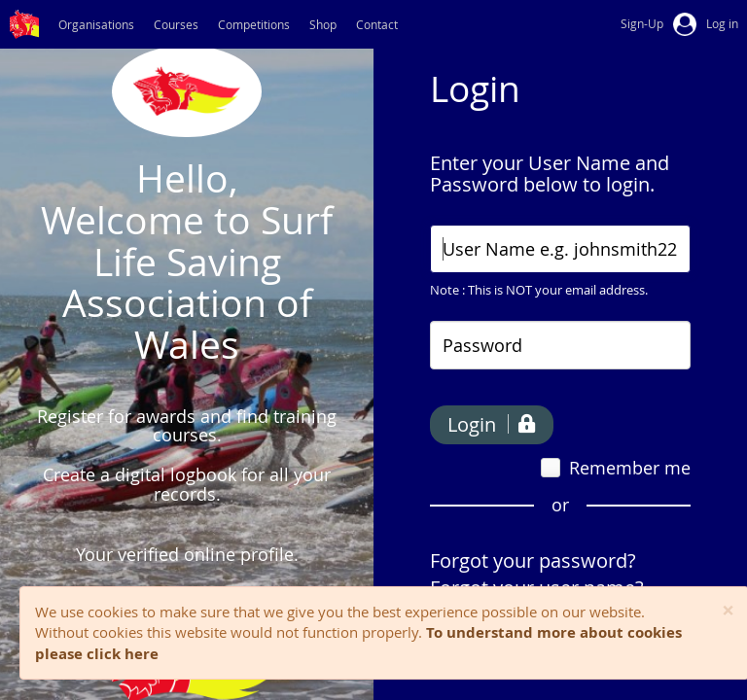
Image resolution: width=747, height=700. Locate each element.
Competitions (254, 24)
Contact (377, 24)
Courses (176, 24)
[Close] (728, 611)
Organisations (96, 24)
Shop (323, 24)
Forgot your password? (533, 560)
